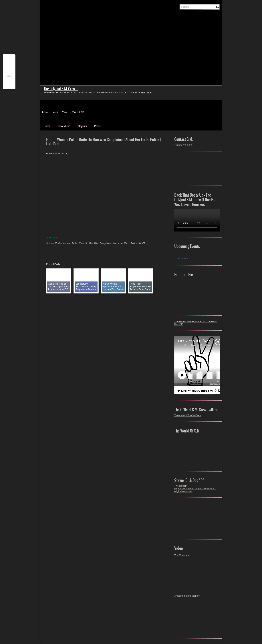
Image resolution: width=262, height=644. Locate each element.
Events (45, 112)
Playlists (82, 126)
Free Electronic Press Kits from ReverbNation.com (197, 394)
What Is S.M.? (78, 112)
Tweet (9, 76)
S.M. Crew (52, 238)
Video (65, 112)
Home (47, 126)
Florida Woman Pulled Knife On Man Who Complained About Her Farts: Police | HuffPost (102, 243)
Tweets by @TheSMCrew (188, 415)
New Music (64, 126)
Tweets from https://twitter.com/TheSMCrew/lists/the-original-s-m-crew (195, 489)
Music (55, 112)
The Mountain (182, 555)
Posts (97, 126)
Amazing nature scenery (187, 596)
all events (183, 258)
